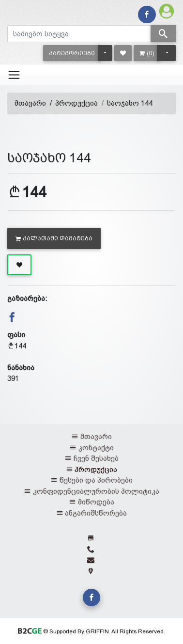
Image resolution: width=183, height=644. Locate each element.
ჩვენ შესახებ (96, 458)
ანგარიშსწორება (96, 513)
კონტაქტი (96, 448)
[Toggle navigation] (14, 75)
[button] (72, 53)
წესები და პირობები (96, 480)
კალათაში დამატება (54, 238)
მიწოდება (96, 502)
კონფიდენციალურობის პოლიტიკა (96, 491)
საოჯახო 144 (130, 103)
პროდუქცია (76, 103)
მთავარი (30, 103)
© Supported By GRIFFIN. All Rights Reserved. (91, 631)
